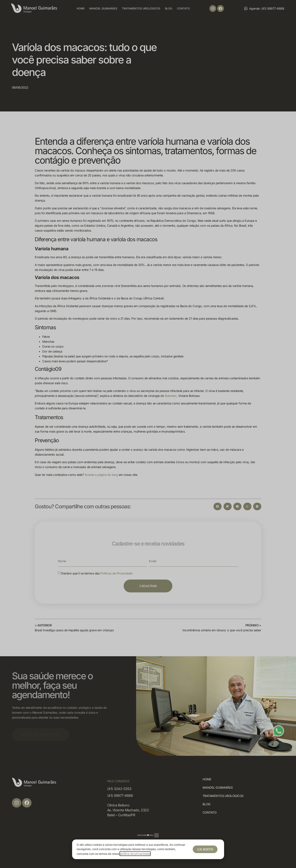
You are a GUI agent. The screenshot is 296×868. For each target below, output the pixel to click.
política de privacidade (135, 854)
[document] (148, 434)
